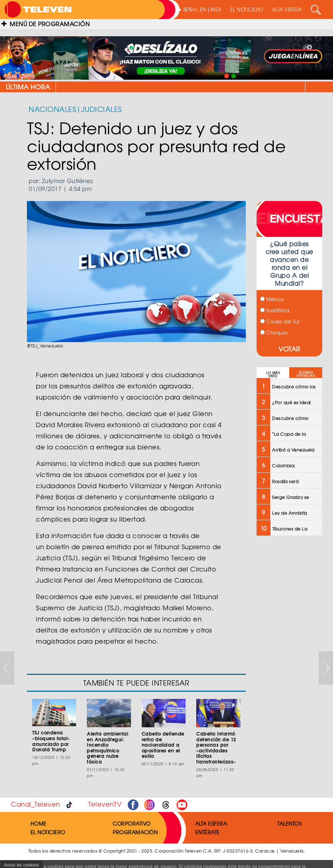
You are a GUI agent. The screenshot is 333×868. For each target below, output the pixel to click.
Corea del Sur (280, 321)
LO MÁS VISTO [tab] (273, 374)
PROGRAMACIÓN (135, 832)
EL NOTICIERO (247, 10)
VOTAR (289, 349)
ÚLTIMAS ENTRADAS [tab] (306, 374)
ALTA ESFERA (287, 10)
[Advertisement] (289, 656)
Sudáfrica (275, 310)
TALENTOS (289, 823)
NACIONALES (52, 109)
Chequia (274, 333)
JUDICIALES (102, 109)
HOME (39, 823)
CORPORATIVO (132, 823)
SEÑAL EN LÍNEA (199, 10)
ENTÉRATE (207, 832)
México (272, 299)
